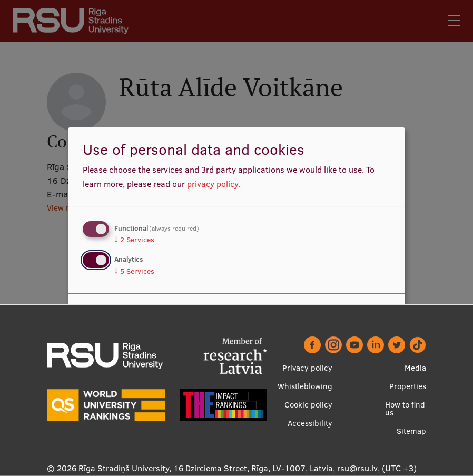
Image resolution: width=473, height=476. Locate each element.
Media (415, 368)
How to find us (405, 409)
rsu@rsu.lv (357, 468)
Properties (408, 386)
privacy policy (213, 184)
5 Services (134, 271)
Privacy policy (307, 368)
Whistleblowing (305, 386)
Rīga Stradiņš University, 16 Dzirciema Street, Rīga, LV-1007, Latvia (206, 468)
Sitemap (411, 431)
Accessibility (310, 423)
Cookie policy (308, 405)
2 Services (134, 240)
